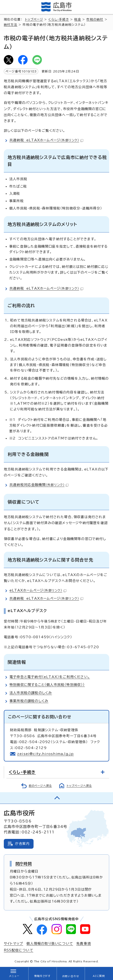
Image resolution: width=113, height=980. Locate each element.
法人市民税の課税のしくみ (31, 693)
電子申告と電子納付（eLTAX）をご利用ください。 (50, 677)
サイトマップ (13, 944)
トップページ (34, 19)
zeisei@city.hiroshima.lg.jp (45, 754)
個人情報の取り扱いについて (50, 944)
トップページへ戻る (79, 786)
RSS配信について (19, 950)
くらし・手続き (59, 19)
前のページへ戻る (40, 786)
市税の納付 (95, 19)
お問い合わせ (71, 976)
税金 (78, 19)
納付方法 (11, 25)
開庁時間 (24, 864)
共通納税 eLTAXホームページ (46, 140)
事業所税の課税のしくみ (29, 701)
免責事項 (84, 944)
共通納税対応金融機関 (39, 485)
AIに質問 (99, 976)
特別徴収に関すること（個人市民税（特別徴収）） (47, 685)
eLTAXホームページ (38, 590)
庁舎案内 (22, 844)
